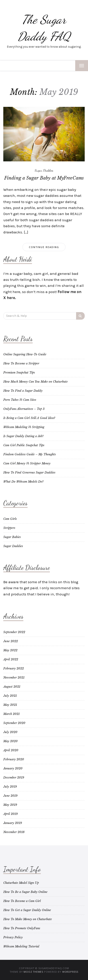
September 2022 (14, 632)
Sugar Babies (12, 537)
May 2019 (10, 805)
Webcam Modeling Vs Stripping (24, 427)
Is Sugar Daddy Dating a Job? (23, 436)
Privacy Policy (13, 937)
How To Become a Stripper (21, 363)
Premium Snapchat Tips (19, 373)
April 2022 (11, 659)
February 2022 (14, 668)
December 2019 (14, 778)
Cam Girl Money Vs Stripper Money (27, 463)
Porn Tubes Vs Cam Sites (20, 400)
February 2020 (14, 759)
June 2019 (10, 796)
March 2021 (11, 714)
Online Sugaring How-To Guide (25, 354)
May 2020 (10, 741)
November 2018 (14, 832)
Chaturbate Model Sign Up (21, 883)
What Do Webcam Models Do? (23, 482)
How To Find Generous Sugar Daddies (29, 472)
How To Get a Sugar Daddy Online (27, 910)
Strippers (9, 528)
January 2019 (13, 823)
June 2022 (11, 641)
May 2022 (10, 650)
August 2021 (12, 687)
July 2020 (10, 732)
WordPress (70, 972)
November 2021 (14, 678)
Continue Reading (44, 247)
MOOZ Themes (33, 972)
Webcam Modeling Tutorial (21, 946)
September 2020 (14, 723)
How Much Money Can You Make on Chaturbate (36, 382)
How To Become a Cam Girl (22, 901)
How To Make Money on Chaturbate (28, 919)
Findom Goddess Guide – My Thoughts (30, 454)
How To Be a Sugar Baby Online (25, 892)
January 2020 (13, 768)
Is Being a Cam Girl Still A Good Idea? (29, 418)
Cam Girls (10, 519)
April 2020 (11, 750)
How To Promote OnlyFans (22, 928)
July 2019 (10, 787)
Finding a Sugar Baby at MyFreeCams (44, 178)
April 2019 (10, 814)
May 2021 (10, 705)
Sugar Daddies (44, 170)
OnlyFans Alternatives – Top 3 (24, 409)
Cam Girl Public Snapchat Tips (24, 445)
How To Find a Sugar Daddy (23, 391)
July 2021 (10, 696)
